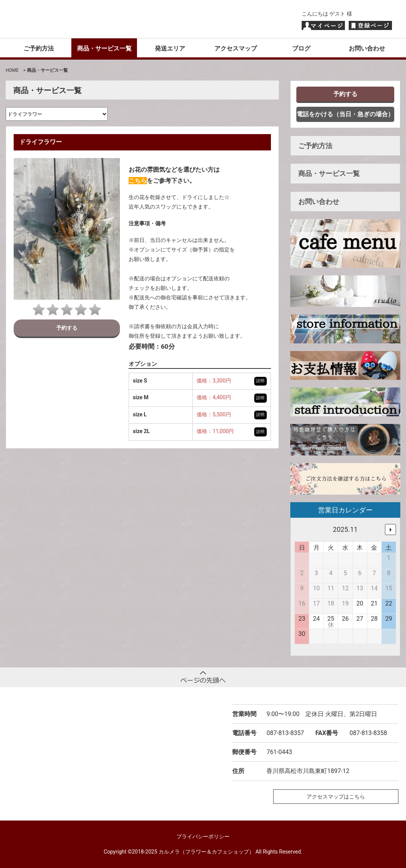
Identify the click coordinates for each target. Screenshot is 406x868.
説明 (260, 381)
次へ (390, 530)
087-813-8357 (285, 733)
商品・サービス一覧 (104, 48)
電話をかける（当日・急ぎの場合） (345, 114)
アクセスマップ (236, 48)
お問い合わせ (367, 48)
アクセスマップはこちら (336, 797)
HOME (12, 70)
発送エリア (170, 48)
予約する (67, 328)
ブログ (301, 48)
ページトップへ (203, 677)
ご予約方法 (39, 48)
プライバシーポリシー (203, 836)
